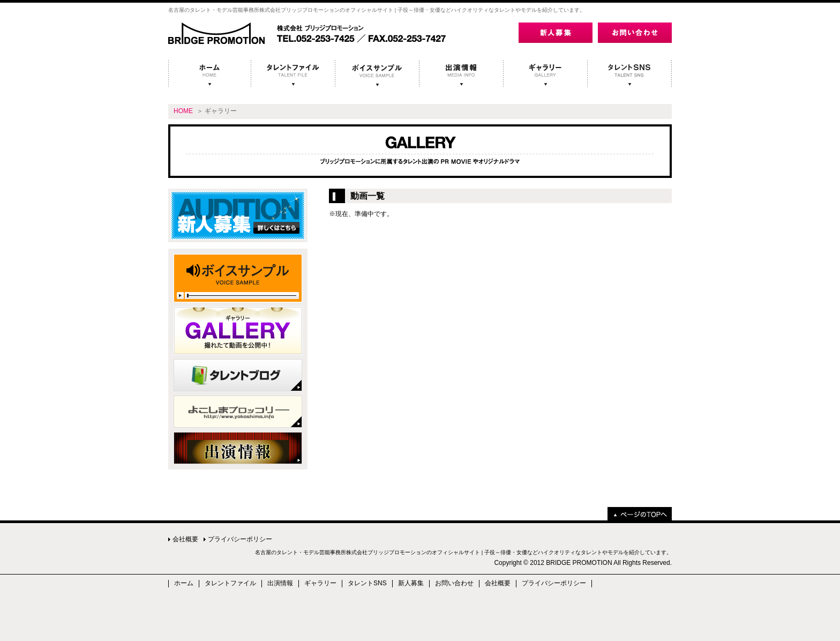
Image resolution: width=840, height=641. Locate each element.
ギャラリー (320, 583)
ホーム (184, 583)
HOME (183, 111)
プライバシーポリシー (240, 539)
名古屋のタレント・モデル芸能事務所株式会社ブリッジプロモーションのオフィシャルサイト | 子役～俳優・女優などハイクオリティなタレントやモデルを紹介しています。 (463, 552)
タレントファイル (230, 583)
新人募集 (411, 583)
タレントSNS (367, 583)
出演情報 (280, 583)
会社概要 (185, 539)
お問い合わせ (454, 583)
